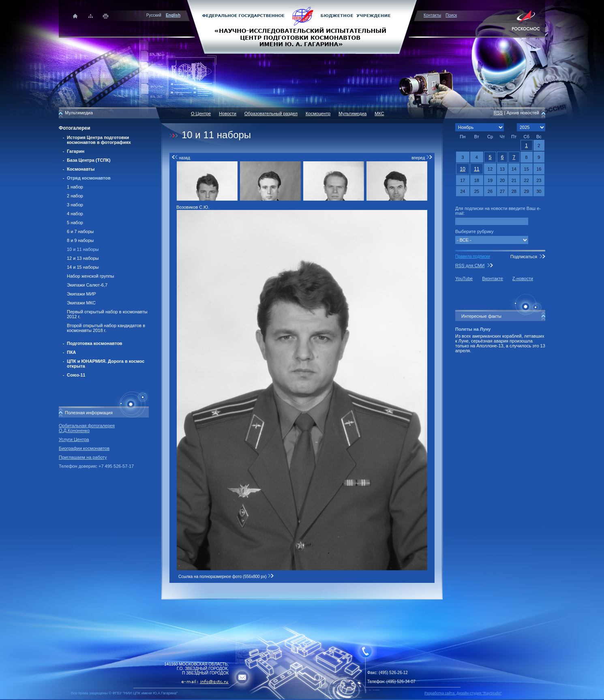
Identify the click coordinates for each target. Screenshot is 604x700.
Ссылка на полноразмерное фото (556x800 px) (226, 577)
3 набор (75, 205)
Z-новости (523, 278)
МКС (379, 113)
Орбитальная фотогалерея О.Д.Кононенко (87, 428)
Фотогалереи (75, 128)
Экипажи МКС (81, 303)
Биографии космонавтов (84, 448)
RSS (498, 113)
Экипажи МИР (81, 294)
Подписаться (524, 257)
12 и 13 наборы (83, 258)
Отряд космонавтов (89, 178)
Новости (228, 113)
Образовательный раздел (271, 113)
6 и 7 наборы (80, 231)
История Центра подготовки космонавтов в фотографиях (99, 140)
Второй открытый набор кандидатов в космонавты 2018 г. (106, 328)
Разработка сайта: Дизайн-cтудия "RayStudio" (463, 693)
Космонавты (81, 169)
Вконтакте (492, 278)
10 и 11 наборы (83, 249)
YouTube (464, 278)
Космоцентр (318, 113)
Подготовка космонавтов (95, 343)
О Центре (201, 113)
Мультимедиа (352, 113)
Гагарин (76, 151)
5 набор (75, 223)
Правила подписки (473, 256)
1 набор (75, 187)
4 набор (75, 214)
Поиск (451, 15)
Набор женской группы (90, 276)
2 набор (75, 196)
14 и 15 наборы (83, 267)
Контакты (432, 15)
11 (477, 169)
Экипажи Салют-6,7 (87, 285)
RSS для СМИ (470, 265)
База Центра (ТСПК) (89, 160)
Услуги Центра (74, 439)
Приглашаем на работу (83, 457)
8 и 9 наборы (80, 240)
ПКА (72, 352)
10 (463, 169)
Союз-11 (76, 375)
